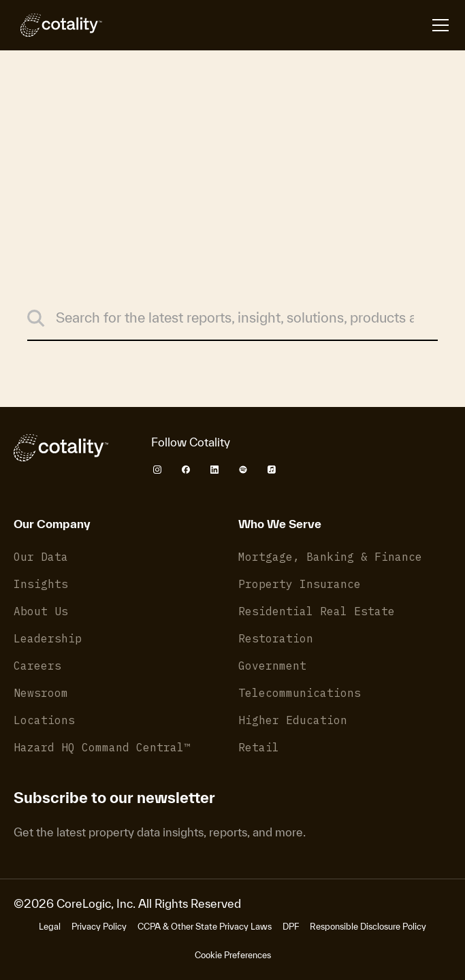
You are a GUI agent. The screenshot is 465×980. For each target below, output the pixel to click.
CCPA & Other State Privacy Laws (205, 927)
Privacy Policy (99, 927)
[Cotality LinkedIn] (214, 470)
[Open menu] (440, 25)
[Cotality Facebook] (186, 470)
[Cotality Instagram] (157, 470)
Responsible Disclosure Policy (368, 927)
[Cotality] (58, 25)
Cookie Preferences (233, 955)
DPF (291, 927)
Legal (50, 927)
